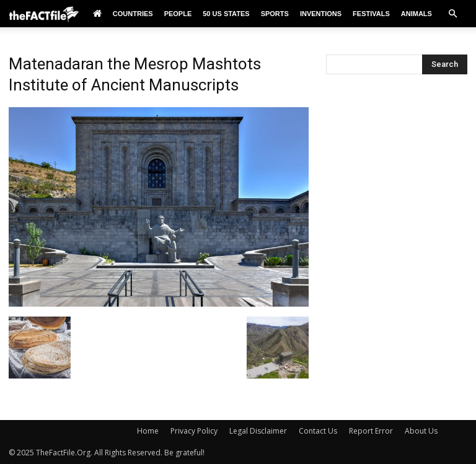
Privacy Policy (194, 431)
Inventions (321, 14)
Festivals (371, 14)
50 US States (226, 14)
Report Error (371, 431)
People (178, 14)
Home (148, 431)
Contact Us (318, 431)
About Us (421, 431)
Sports (275, 14)
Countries (133, 14)
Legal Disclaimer (258, 431)
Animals (416, 14)
